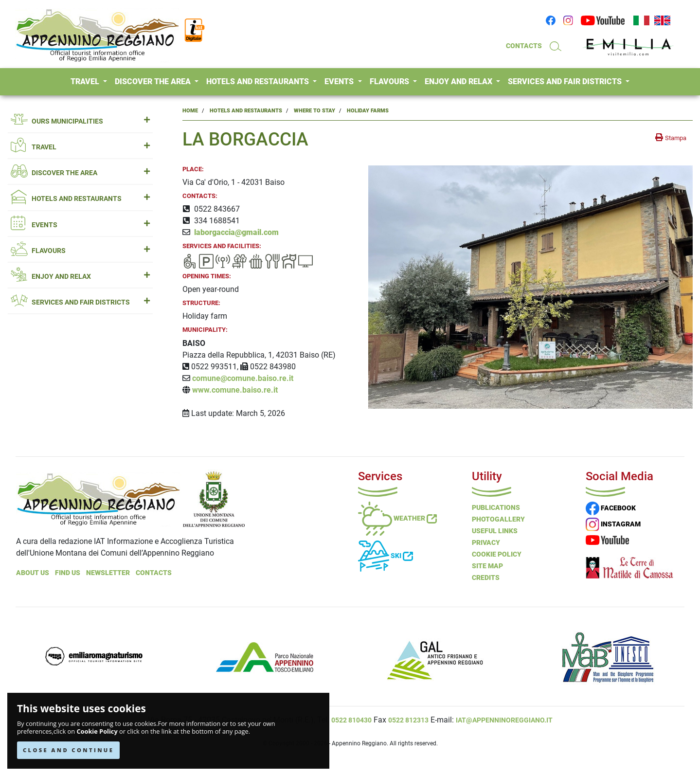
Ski (386, 556)
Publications (496, 507)
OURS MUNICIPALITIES (80, 121)
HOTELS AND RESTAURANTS (259, 81)
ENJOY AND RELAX (459, 81)
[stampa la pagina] (671, 138)
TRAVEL (86, 81)
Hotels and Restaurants (246, 111)
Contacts (154, 573)
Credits (486, 577)
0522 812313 (408, 720)
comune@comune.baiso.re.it (243, 378)
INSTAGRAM (613, 524)
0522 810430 (351, 720)
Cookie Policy (97, 731)
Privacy (486, 542)
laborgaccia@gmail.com (236, 232)
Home (190, 111)
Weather (397, 518)
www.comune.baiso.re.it (235, 390)
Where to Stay (314, 111)
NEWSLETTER (108, 573)
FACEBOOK (611, 508)
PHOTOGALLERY (498, 519)
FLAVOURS (390, 81)
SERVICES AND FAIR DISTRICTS (566, 81)
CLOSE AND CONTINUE (68, 750)
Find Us (68, 573)
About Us (33, 573)
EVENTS (340, 81)
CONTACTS (524, 46)
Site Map (487, 566)
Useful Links (495, 531)
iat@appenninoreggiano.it (504, 720)
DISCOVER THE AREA (154, 81)
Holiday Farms (368, 111)
